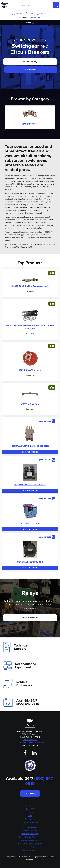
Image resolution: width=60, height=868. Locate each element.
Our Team (30, 812)
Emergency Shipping (30, 822)
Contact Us (31, 70)
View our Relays (30, 618)
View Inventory (30, 62)
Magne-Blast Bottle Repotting (30, 844)
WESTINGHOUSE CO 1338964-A (30, 485)
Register (17, 13)
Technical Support (16, 647)
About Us (30, 806)
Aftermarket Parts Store (30, 840)
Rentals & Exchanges (30, 834)
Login (30, 816)
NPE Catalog (30, 793)
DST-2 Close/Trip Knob (30, 370)
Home (30, 802)
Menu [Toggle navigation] (30, 23)
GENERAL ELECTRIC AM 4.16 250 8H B (30, 446)
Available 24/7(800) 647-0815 (21, 702)
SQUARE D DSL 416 (30, 523)
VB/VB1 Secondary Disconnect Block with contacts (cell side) (30, 327)
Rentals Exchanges (18, 684)
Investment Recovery (30, 830)
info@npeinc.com (30, 740)
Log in (29, 13)
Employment (30, 819)
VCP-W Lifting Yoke (30, 404)
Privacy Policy (30, 847)
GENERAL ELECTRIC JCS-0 (30, 562)
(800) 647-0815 (36, 17)
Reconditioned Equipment (20, 666)
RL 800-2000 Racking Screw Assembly (30, 286)
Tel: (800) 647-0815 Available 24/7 (30, 742)
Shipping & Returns (30, 851)
